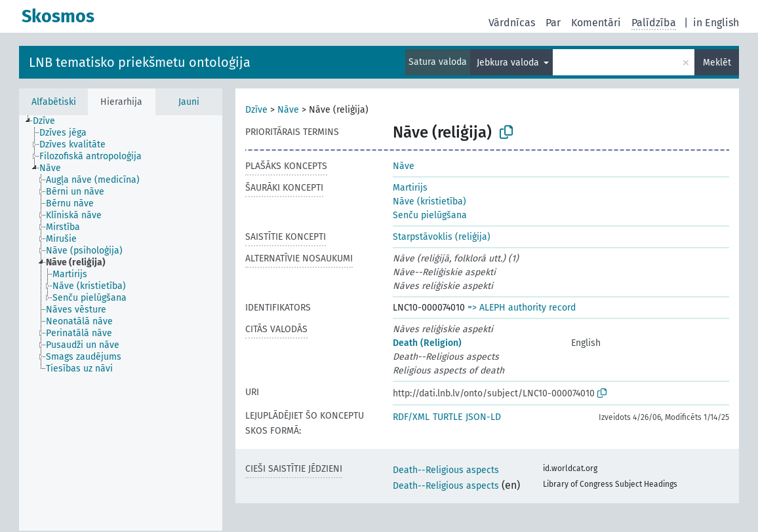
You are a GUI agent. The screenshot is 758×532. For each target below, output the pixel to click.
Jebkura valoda (509, 63)
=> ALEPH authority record (522, 308)
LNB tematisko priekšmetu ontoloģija (140, 62)
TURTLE (448, 417)
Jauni (189, 102)
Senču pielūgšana (430, 215)
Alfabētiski (54, 102)
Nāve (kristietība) (429, 201)
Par (553, 23)
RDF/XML (411, 417)
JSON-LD (483, 417)
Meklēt (717, 63)
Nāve (288, 110)
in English (716, 23)
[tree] (121, 323)
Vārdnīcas (512, 23)
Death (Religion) (427, 343)
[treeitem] (50, 121)
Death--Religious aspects (446, 470)
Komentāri (596, 23)
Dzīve (256, 110)
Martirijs (410, 188)
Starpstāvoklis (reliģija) (442, 237)
